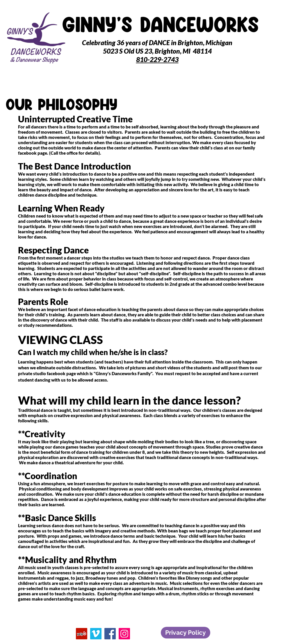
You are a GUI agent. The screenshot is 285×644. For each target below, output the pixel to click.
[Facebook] (110, 634)
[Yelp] (82, 634)
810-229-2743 (157, 59)
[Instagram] (124, 634)
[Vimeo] (96, 634)
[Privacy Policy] (186, 633)
